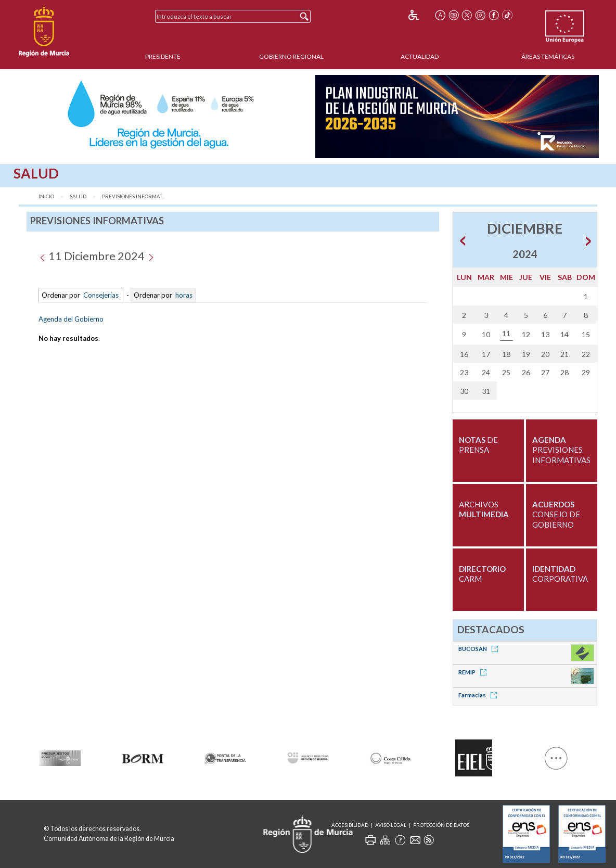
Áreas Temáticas (548, 56)
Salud (78, 196)
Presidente (163, 56)
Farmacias (479, 695)
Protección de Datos (441, 825)
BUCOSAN (480, 649)
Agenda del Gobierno (71, 319)
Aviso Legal (391, 825)
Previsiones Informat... (133, 196)
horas (183, 295)
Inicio (46, 196)
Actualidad (420, 56)
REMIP (474, 672)
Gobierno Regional (291, 56)
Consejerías (101, 295)
